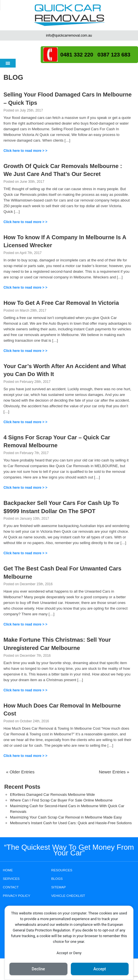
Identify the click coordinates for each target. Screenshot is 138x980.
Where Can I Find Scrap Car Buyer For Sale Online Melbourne (61, 800)
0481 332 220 (77, 55)
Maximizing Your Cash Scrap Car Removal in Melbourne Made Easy (66, 817)
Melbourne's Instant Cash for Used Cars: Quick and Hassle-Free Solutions (71, 823)
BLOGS (57, 879)
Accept (100, 969)
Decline (38, 969)
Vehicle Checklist (68, 896)
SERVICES (11, 879)
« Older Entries (20, 772)
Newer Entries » (114, 772)
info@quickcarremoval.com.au (69, 35)
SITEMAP (58, 887)
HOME (8, 870)
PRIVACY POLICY (17, 896)
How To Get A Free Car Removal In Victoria (61, 303)
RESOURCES (62, 870)
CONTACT (11, 887)
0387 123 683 (114, 55)
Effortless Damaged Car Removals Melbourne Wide (52, 795)
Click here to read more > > (25, 151)
